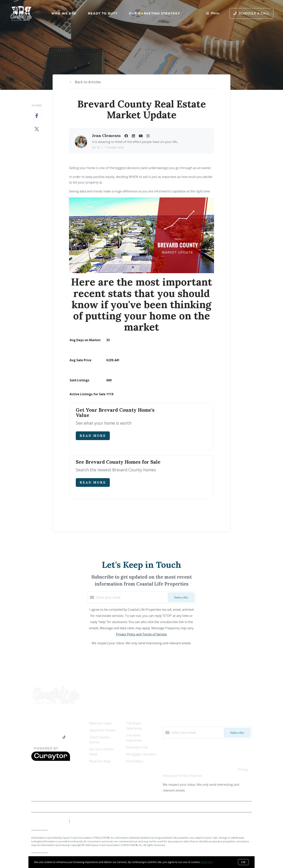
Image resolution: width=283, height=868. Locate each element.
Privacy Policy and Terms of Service (141, 634)
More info (207, 862)
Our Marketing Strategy (154, 13)
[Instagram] (57, 737)
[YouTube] (49, 737)
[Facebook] (33, 737)
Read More (93, 436)
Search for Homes (102, 730)
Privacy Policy (243, 807)
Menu (213, 14)
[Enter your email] (131, 597)
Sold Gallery (135, 761)
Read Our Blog (100, 761)
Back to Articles (88, 82)
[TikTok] (64, 737)
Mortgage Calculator (141, 754)
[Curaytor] (51, 760)
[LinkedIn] (41, 737)
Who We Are (64, 13)
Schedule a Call (137, 747)
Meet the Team (100, 723)
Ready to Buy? (103, 13)
